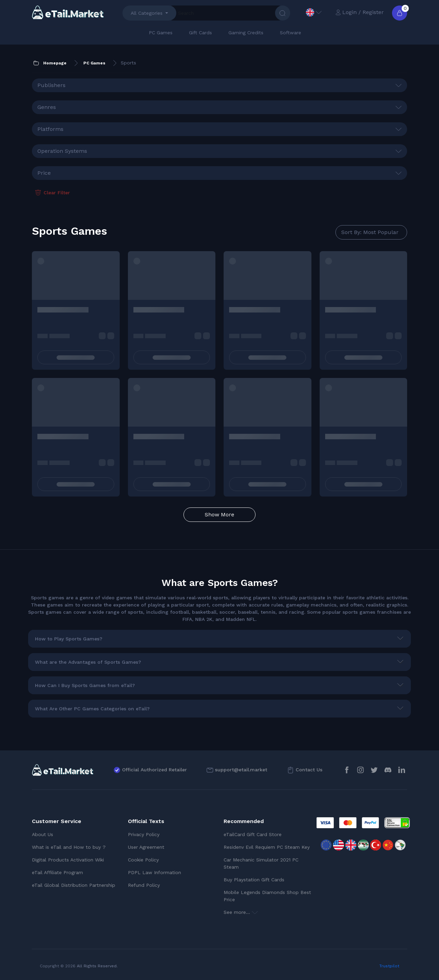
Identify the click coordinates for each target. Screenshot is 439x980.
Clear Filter (52, 193)
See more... (241, 912)
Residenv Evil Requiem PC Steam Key (267, 847)
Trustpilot (389, 966)
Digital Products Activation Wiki (68, 860)
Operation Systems (62, 151)
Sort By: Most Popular (370, 232)
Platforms (50, 129)
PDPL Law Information (155, 872)
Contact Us (309, 770)
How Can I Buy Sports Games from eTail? (85, 685)
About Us (43, 834)
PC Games (161, 33)
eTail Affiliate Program (57, 872)
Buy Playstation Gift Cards (254, 880)
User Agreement (146, 847)
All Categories (147, 13)
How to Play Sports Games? (69, 639)
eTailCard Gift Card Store (253, 834)
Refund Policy (144, 885)
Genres (47, 107)
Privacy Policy (144, 834)
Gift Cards (200, 33)
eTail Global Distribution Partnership (74, 885)
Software (290, 33)
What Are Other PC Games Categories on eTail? (92, 709)
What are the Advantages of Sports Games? (88, 662)
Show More (219, 514)
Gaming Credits (246, 33)
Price (44, 173)
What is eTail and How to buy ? (69, 847)
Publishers (51, 85)
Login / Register (360, 12)
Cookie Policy (143, 860)
